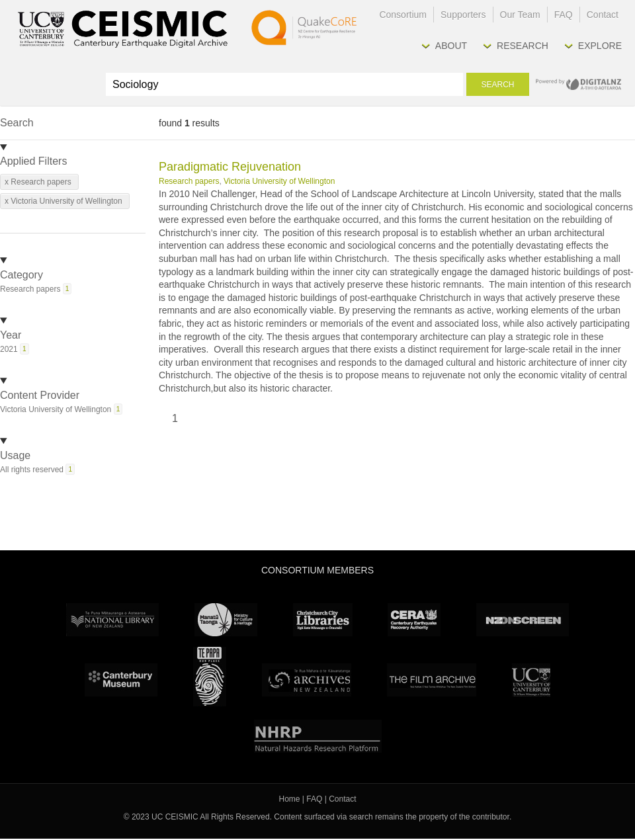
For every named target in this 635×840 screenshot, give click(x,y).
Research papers (189, 181)
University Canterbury (531, 680)
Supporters (463, 15)
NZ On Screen (523, 620)
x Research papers (38, 182)
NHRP (318, 736)
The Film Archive (432, 680)
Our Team (520, 15)
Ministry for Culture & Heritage (226, 620)
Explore (600, 46)
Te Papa (210, 677)
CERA (414, 620)
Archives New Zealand (307, 680)
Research (523, 46)
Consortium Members (317, 570)
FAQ (564, 15)
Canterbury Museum (121, 680)
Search (497, 85)
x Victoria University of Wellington (63, 201)
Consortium (403, 15)
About (451, 46)
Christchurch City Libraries (323, 620)
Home (290, 799)
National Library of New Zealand (112, 620)
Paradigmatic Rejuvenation (230, 167)
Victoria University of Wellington (279, 181)
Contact (603, 15)
